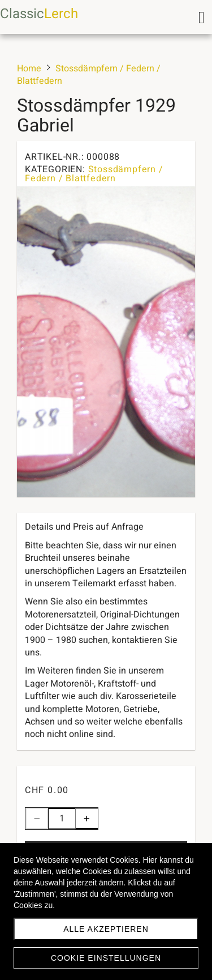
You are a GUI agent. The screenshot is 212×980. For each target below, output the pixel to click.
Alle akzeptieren (106, 929)
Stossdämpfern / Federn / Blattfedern (94, 174)
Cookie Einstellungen (106, 958)
